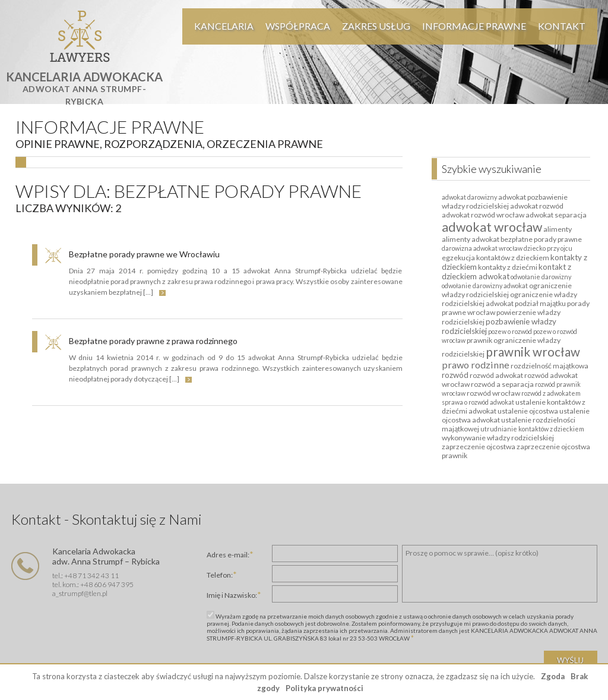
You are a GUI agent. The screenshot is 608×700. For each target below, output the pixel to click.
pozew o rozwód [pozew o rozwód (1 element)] (510, 331)
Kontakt (562, 26)
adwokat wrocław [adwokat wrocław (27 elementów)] (492, 227)
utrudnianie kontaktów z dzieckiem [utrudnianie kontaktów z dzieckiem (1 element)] (532, 429)
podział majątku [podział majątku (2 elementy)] (540, 303)
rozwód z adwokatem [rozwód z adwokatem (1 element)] (551, 393)
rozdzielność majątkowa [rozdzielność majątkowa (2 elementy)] (550, 366)
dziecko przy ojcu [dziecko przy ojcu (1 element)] (548, 248)
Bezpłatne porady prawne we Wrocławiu (144, 254)
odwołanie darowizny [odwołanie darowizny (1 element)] (541, 277)
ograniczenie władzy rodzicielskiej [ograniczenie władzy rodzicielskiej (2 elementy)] (507, 290)
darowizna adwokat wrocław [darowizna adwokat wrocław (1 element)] (482, 248)
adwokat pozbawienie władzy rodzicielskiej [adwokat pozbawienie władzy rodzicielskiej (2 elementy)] (505, 201)
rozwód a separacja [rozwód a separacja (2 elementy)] (502, 384)
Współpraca (298, 26)
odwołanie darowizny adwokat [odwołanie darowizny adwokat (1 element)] (485, 286)
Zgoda (553, 676)
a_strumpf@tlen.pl (80, 593)
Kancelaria (224, 26)
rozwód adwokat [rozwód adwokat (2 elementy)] (496, 375)
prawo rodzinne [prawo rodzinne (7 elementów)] (476, 365)
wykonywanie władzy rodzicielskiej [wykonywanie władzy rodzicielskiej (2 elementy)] (498, 438)
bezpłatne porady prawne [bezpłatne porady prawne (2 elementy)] (541, 239)
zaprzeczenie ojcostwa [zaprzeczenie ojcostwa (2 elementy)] (479, 447)
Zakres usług (376, 26)
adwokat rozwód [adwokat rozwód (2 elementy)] (537, 206)
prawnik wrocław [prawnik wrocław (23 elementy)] (533, 352)
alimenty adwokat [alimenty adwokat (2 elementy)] (471, 239)
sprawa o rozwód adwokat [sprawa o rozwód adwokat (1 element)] (478, 402)
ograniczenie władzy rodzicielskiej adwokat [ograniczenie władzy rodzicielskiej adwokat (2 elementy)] (509, 299)
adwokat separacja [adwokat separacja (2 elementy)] (556, 215)
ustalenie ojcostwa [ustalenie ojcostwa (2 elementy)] (528, 411)
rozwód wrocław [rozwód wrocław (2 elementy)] (493, 393)
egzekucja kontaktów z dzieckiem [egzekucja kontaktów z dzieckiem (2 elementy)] (495, 258)
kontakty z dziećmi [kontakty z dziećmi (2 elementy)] (508, 267)
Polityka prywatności (324, 688)
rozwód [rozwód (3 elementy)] (455, 375)
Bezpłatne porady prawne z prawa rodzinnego (153, 341)
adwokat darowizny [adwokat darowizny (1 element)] (469, 197)
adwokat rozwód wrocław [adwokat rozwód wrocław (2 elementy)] (483, 215)
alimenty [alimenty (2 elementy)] (558, 229)
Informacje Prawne (474, 26)
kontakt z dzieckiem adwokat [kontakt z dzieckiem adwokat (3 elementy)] (506, 272)
